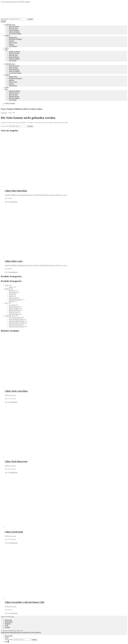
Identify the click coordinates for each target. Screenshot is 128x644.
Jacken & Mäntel (14, 32)
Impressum (8, 620)
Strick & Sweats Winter (16, 327)
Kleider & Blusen (14, 52)
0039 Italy (12, 291)
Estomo (11, 44)
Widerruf (8, 624)
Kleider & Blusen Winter (17, 323)
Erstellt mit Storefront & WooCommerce (28, 632)
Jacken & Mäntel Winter (17, 321)
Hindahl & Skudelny (15, 39)
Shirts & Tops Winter (16, 325)
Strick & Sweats (14, 26)
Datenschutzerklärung (8, 632)
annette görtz (13, 37)
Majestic (12, 301)
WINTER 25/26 (10, 25)
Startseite (4, 113)
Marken (7, 35)
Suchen (30, 19)
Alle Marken (13, 46)
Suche (7, 638)
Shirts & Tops (13, 28)
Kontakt (7, 627)
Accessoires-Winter (15, 34)
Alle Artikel (13, 61)
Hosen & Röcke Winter (16, 319)
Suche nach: (5, 19)
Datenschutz (9, 622)
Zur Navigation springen (9, 2)
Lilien (7, 48)
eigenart (11, 41)
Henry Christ (13, 43)
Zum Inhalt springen (23, 2)
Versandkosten (13, 202)
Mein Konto (9, 636)
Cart (7, 641)
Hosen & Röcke (14, 30)
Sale (6, 50)
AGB (6, 625)
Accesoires (12, 305)
